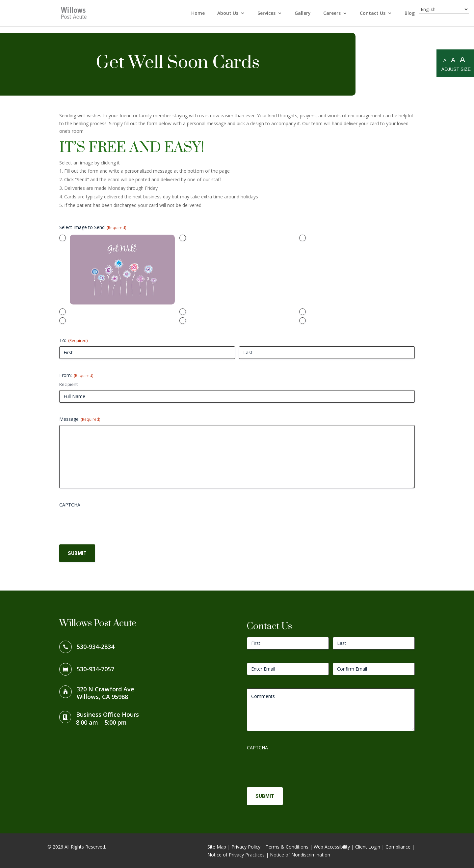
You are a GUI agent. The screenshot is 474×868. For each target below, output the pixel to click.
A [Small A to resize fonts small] (445, 60)
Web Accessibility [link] (332, 847)
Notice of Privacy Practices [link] (236, 855)
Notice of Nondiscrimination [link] (300, 855)
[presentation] (109, 524)
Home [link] (198, 14)
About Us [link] (228, 14)
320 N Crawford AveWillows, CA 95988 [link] (105, 693)
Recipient (68, 384)
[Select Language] (444, 9)
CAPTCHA (70, 505)
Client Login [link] (368, 847)
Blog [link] (410, 14)
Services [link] (266, 14)
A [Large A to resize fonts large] (462, 59)
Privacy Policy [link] (246, 847)
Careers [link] (332, 14)
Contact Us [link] (373, 14)
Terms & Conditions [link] (287, 847)
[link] (75, 13)
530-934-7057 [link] (95, 669)
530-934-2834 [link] (95, 647)
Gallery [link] (303, 14)
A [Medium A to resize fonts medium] (453, 60)
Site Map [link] (217, 847)
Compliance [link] (398, 847)
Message (80, 419)
